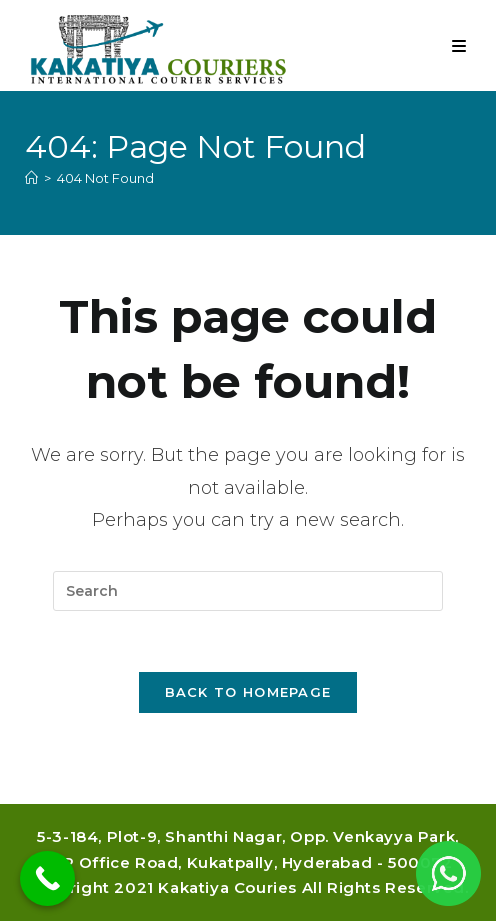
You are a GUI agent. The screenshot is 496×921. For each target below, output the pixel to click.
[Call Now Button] (47, 878)
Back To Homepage (248, 692)
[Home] (31, 178)
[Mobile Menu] (459, 46)
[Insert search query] (248, 591)
